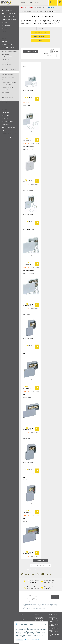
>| (50, 566)
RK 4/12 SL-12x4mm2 (28, 191)
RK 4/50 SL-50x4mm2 (28, 232)
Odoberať (55, 597)
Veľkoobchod (25, 3)
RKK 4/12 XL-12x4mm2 (28, 108)
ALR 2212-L (25, 521)
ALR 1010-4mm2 (27, 439)
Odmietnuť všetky (36, 640)
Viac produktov (41, 561)
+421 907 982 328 (39, 621)
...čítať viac (41, 29)
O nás (32, 3)
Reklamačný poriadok (54, 627)
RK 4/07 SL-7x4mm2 (28, 149)
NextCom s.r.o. (56, 642)
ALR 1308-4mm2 (27, 356)
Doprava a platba (53, 623)
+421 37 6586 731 (39, 619)
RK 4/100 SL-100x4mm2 (29, 273)
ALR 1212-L (25, 480)
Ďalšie (37, 3)
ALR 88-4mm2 (26, 315)
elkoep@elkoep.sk (39, 617)
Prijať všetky (20, 640)
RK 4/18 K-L (26, 67)
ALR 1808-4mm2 (27, 397)
